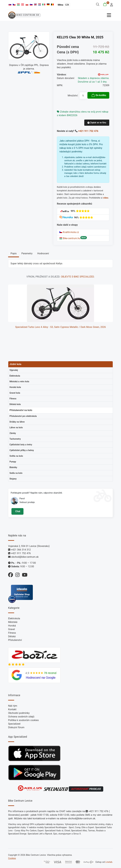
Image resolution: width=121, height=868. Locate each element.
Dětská (12, 636)
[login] (111, 4)
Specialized (14, 724)
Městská (13, 622)
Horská (12, 626)
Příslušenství (15, 640)
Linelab (109, 862)
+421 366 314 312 (21, 550)
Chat (17, 511)
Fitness (12, 633)
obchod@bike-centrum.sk (25, 557)
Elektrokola (14, 618)
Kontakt (12, 709)
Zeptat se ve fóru (97, 123)
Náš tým (13, 706)
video (106, 198)
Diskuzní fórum (16, 727)
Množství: (73, 96)
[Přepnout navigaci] (87, 15)
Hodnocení (43, 253)
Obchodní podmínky (19, 713)
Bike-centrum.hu (70, 238)
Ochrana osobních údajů (21, 717)
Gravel (12, 629)
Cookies (12, 858)
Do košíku (99, 95)
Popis (14, 253)
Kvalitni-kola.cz (69, 232)
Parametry (27, 253)
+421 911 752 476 (88, 131)
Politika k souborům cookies (23, 720)
